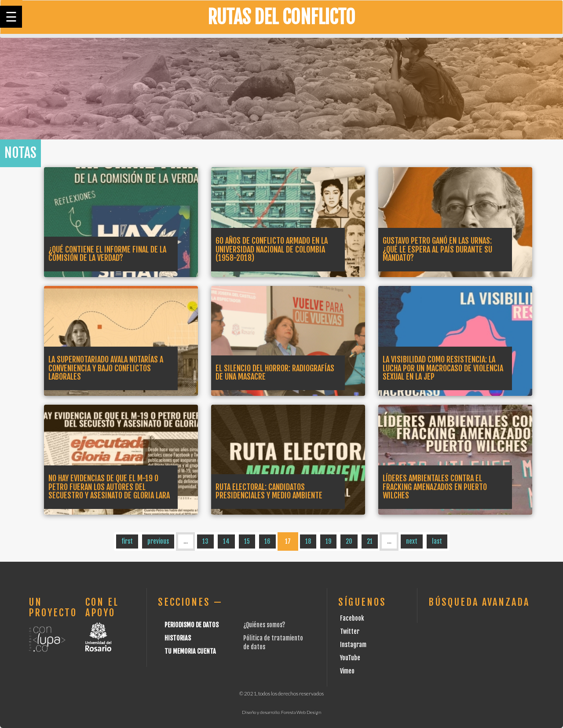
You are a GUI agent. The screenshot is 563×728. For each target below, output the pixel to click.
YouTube (350, 658)
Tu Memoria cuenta (190, 651)
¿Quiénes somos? (264, 625)
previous (158, 541)
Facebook (352, 618)
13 (205, 541)
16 (267, 541)
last (437, 541)
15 (247, 541)
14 (226, 541)
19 (328, 541)
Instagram (353, 645)
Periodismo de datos (192, 625)
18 (308, 541)
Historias (178, 638)
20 (349, 541)
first (127, 541)
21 (370, 541)
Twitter (350, 631)
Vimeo (347, 671)
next (412, 541)
